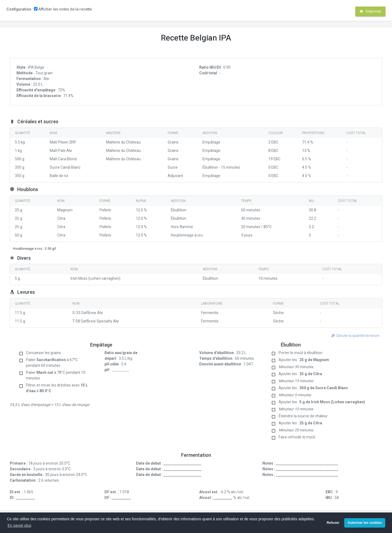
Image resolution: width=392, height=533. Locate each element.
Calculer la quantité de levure (355, 336)
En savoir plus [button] (19, 525)
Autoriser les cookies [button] (365, 523)
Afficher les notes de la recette (63, 9)
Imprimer (371, 11)
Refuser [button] (333, 523)
